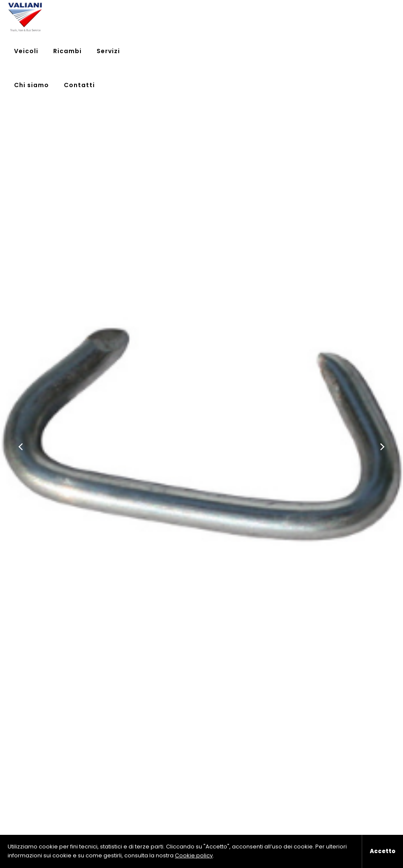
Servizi (282, 17)
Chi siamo (326, 17)
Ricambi (241, 17)
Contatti (373, 17)
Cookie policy (194, 855)
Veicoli (199, 17)
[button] (21, 447)
